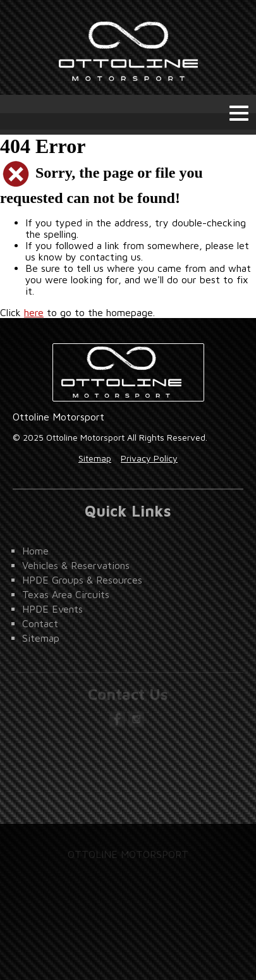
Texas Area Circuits (66, 594)
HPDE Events (52, 609)
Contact (40, 623)
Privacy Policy (149, 458)
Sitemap (95, 458)
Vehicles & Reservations (76, 565)
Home (35, 551)
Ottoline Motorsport (128, 48)
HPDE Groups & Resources (82, 580)
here (34, 312)
